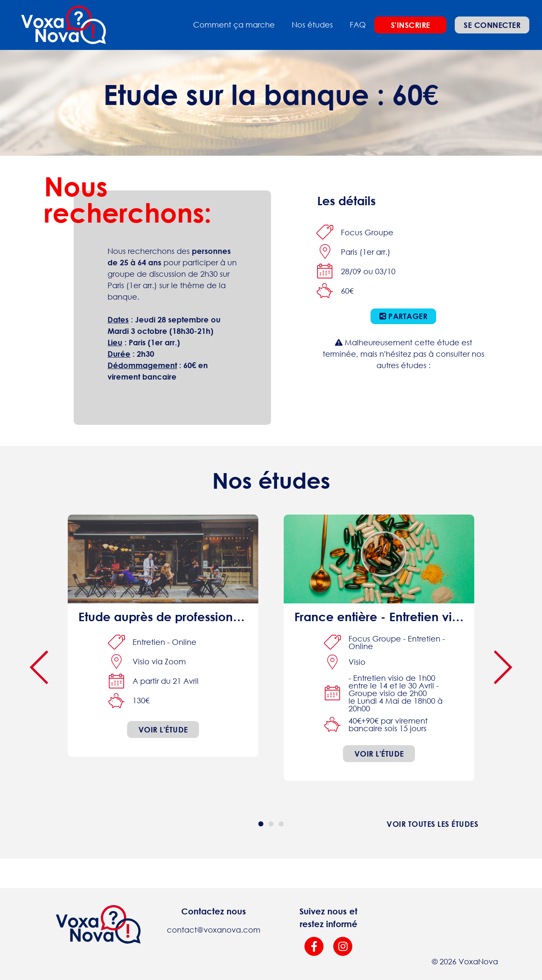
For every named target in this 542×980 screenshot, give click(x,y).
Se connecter (492, 25)
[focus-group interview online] (379, 648)
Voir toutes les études (432, 824)
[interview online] (163, 636)
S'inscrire (411, 25)
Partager (403, 316)
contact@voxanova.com (214, 930)
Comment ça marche (234, 25)
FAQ (358, 25)
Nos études (312, 25)
